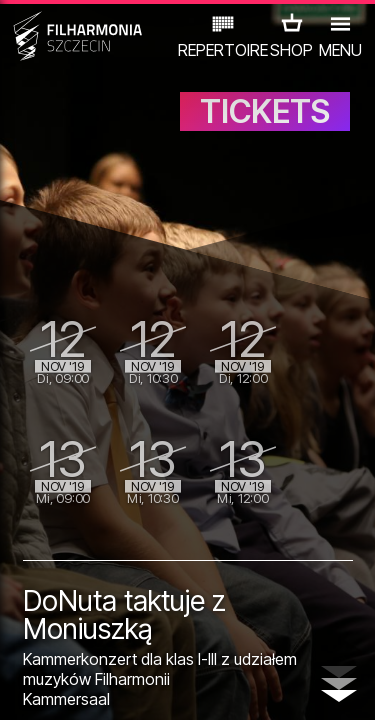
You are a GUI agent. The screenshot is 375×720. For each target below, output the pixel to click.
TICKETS (265, 111)
